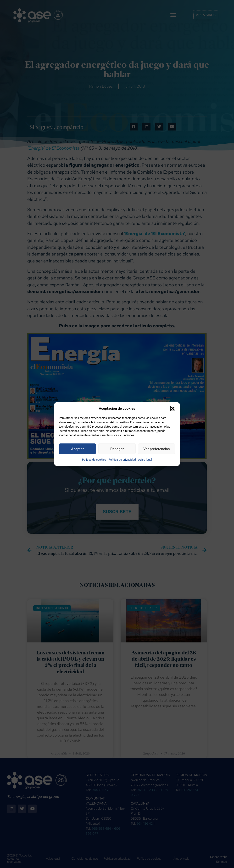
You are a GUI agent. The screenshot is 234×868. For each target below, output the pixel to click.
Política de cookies (94, 460)
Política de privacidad (122, 460)
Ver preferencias (156, 449)
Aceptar (77, 449)
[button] (173, 408)
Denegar (117, 449)
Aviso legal (145, 460)
